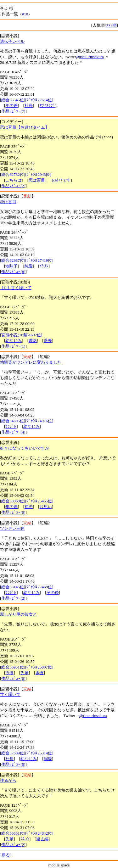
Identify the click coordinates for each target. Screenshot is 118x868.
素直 (40, 673)
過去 (48, 341)
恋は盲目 (37, 180)
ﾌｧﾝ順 (111, 25)
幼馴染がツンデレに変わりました (31, 362)
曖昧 (33, 341)
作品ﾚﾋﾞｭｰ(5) (13, 764)
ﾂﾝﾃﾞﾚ (11, 426)
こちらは (14, 180)
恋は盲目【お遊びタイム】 (25, 127)
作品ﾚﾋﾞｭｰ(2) (13, 186)
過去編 (42, 839)
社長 (29, 106)
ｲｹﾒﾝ (44, 266)
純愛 (29, 266)
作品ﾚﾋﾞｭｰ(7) (13, 111)
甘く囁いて (10, 694)
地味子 (11, 266)
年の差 (11, 106)
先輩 (25, 673)
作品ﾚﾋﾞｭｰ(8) (13, 272)
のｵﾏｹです (61, 180)
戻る (6, 855)
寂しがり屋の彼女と (18, 614)
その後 (53, 593)
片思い (46, 507)
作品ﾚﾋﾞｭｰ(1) (13, 346)
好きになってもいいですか (25, 448)
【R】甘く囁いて (16, 288)
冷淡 (9, 673)
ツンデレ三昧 (12, 528)
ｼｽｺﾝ (25, 839)
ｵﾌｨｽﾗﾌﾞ (47, 106)
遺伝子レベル (12, 41)
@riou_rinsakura (90, 57)
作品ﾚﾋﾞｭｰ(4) (13, 432)
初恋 (29, 507)
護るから (8, 780)
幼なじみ (14, 341)
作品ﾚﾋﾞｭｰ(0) (13, 512)
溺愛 (48, 759)
